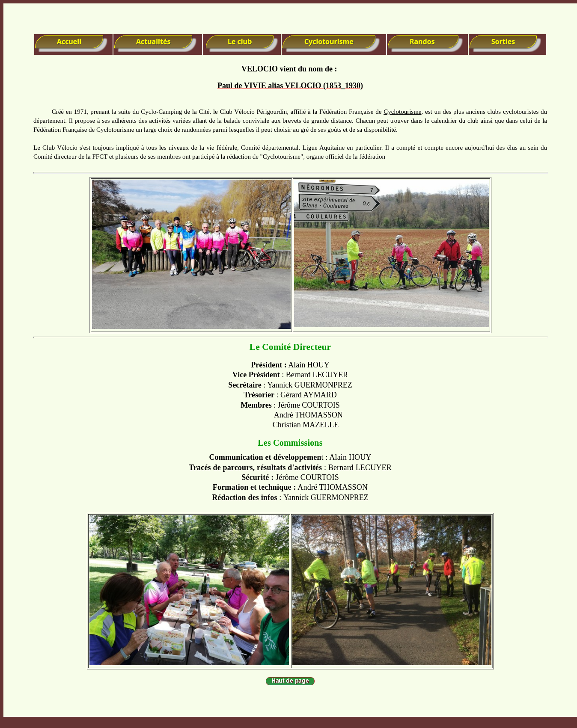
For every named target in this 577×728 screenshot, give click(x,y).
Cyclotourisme (402, 112)
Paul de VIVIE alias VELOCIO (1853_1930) (290, 86)
